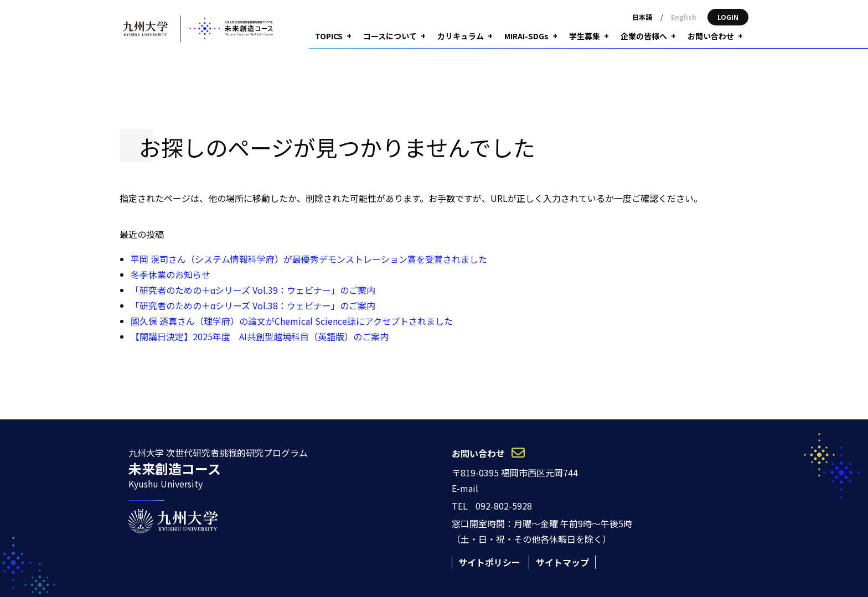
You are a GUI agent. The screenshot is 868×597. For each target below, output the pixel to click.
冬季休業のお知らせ (170, 256)
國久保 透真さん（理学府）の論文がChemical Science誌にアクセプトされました (292, 303)
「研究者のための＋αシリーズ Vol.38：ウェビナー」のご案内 (253, 287)
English (684, 17)
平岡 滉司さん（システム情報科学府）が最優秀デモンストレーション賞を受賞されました (309, 241)
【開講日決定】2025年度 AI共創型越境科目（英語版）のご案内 (260, 318)
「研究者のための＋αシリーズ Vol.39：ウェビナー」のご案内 (253, 272)
